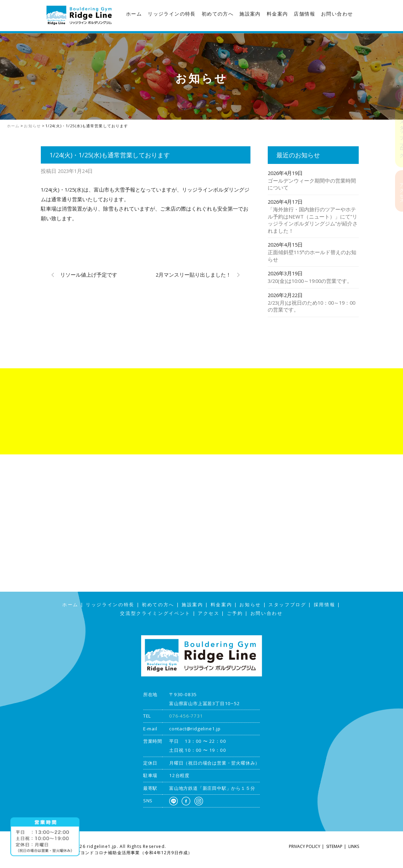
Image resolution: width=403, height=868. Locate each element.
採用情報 (325, 605)
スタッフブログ (396, 136)
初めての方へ (218, 14)
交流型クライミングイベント (155, 613)
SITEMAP (334, 846)
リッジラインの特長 (172, 14)
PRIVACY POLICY (305, 846)
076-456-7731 (186, 716)
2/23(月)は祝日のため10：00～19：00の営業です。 (312, 306)
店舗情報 (304, 14)
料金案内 (277, 14)
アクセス (396, 191)
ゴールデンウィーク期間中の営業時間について (312, 184)
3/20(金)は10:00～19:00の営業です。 (310, 281)
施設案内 (250, 14)
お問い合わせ (337, 14)
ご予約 (235, 613)
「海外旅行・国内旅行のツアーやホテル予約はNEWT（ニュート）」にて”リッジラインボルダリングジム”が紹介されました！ (313, 220)
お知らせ (250, 605)
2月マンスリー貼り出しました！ (193, 275)
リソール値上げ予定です (89, 275)
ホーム (134, 14)
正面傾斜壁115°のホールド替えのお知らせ (312, 256)
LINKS (354, 846)
